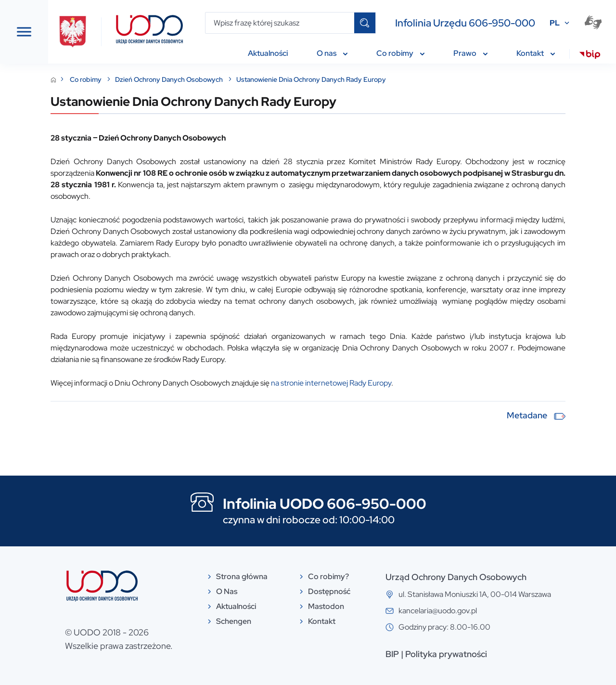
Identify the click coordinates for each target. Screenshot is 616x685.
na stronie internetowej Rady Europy (432, 383)
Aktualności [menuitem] (268, 53)
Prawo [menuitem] (470, 53)
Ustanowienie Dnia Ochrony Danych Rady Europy (412, 79)
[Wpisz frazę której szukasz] (280, 23)
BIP (443, 654)
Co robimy (187, 79)
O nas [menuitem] (332, 53)
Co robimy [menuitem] (400, 53)
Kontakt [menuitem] (536, 53)
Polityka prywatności (497, 654)
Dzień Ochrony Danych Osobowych (271, 79)
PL (555, 23)
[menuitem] (590, 56)
